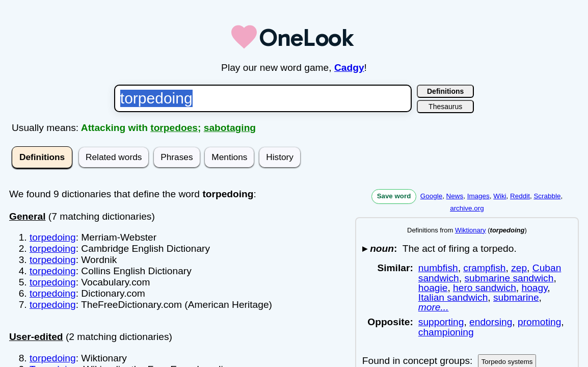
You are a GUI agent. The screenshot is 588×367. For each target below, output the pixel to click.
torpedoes (174, 128)
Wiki (500, 196)
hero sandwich (485, 288)
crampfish (484, 268)
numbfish (438, 268)
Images (478, 196)
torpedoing (53, 237)
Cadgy (349, 68)
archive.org (467, 208)
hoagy (535, 288)
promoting (539, 322)
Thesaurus (445, 107)
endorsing (491, 322)
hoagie (433, 288)
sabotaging (230, 128)
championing (446, 332)
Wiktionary (471, 230)
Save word (394, 196)
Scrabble (547, 196)
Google (431, 196)
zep (519, 268)
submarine (516, 297)
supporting (441, 322)
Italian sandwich (453, 297)
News (455, 196)
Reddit (520, 196)
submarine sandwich (509, 278)
